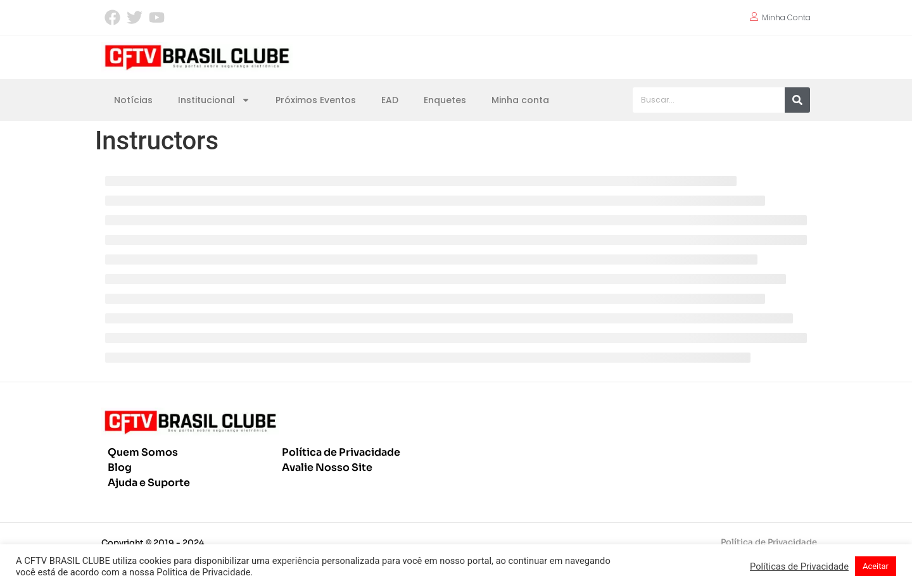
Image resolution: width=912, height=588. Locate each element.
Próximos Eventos (316, 100)
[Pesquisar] (797, 100)
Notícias (133, 100)
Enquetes (445, 100)
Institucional (214, 100)
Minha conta (520, 100)
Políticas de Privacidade (799, 566)
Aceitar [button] (876, 566)
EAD (390, 100)
